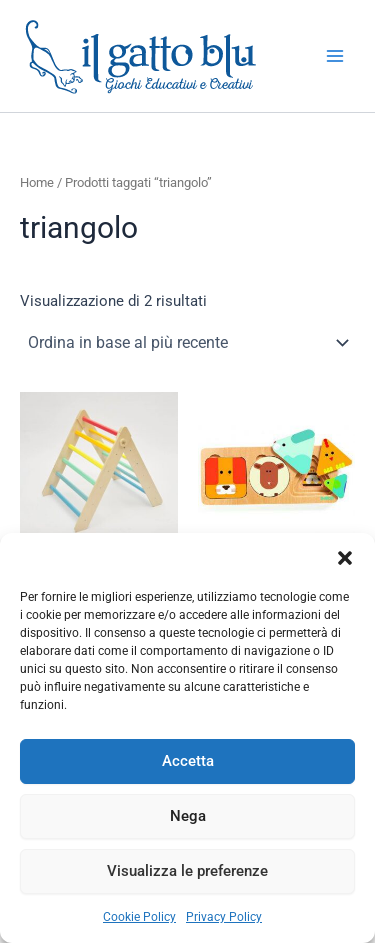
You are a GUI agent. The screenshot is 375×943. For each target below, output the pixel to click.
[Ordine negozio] (187, 343)
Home (37, 182)
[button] (345, 558)
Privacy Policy (224, 917)
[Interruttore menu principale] (335, 56)
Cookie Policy (139, 917)
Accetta (188, 761)
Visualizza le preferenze (187, 871)
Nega (188, 816)
